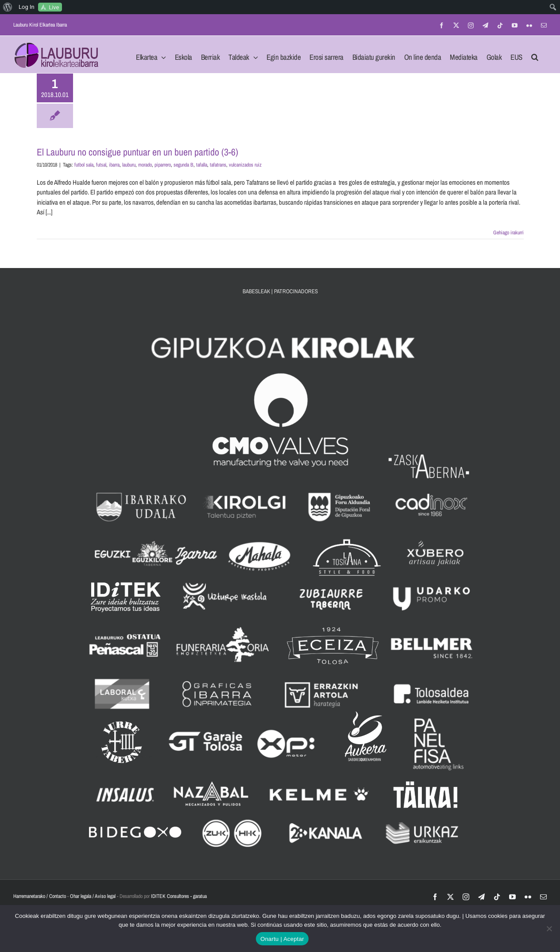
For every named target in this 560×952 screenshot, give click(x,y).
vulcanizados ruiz (245, 165)
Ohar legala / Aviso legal (93, 896)
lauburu (129, 165)
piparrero (163, 165)
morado (145, 165)
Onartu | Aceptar (282, 939)
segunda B (183, 165)
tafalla (202, 165)
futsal (101, 165)
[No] (549, 929)
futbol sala (84, 165)
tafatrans (218, 165)
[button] (535, 54)
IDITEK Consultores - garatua (179, 896)
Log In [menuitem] (27, 7)
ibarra (114, 165)
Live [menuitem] (54, 7)
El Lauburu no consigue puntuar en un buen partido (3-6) (137, 152)
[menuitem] (8, 7)
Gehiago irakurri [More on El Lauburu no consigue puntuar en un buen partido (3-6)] (508, 233)
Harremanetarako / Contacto (40, 896)
